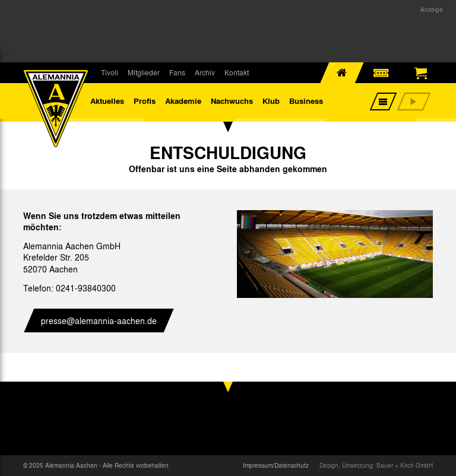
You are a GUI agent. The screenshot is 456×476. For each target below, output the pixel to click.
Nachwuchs (232, 101)
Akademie (183, 101)
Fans (177, 72)
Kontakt (237, 72)
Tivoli (110, 72)
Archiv (205, 72)
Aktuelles (107, 101)
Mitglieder (144, 72)
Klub (271, 101)
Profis (145, 101)
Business (306, 101)
